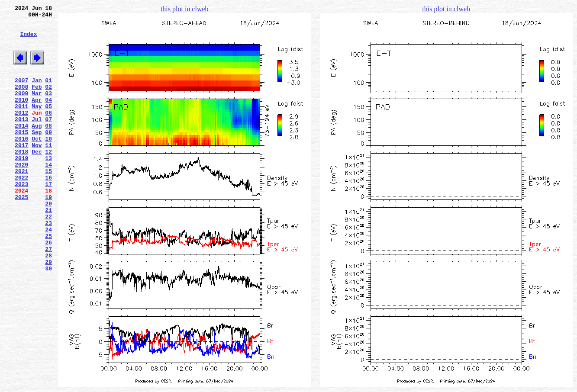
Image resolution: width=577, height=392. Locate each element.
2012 (21, 132)
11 (48, 171)
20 (48, 241)
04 (48, 116)
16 (48, 210)
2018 (21, 179)
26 (48, 288)
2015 (21, 155)
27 (48, 296)
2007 (21, 93)
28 (48, 303)
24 (48, 272)
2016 (21, 163)
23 (48, 264)
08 (48, 148)
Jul (37, 140)
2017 (21, 171)
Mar (37, 109)
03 (48, 109)
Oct (37, 163)
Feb (37, 101)
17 (48, 218)
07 (48, 140)
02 (48, 101)
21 (48, 249)
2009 (21, 109)
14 (48, 194)
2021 (21, 202)
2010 (21, 116)
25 (48, 280)
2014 (21, 148)
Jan (37, 93)
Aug (37, 148)
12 (48, 179)
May (37, 124)
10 (48, 163)
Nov (37, 171)
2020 (21, 194)
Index (28, 40)
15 (48, 202)
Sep (37, 155)
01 (48, 93)
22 (48, 257)
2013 (21, 140)
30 (48, 319)
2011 (21, 124)
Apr (37, 116)
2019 (21, 186)
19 (48, 233)
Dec (37, 179)
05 (48, 124)
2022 (21, 210)
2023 (21, 218)
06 (48, 132)
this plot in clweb (185, 9)
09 (48, 155)
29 (48, 311)
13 (48, 186)
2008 (21, 101)
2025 (21, 233)
